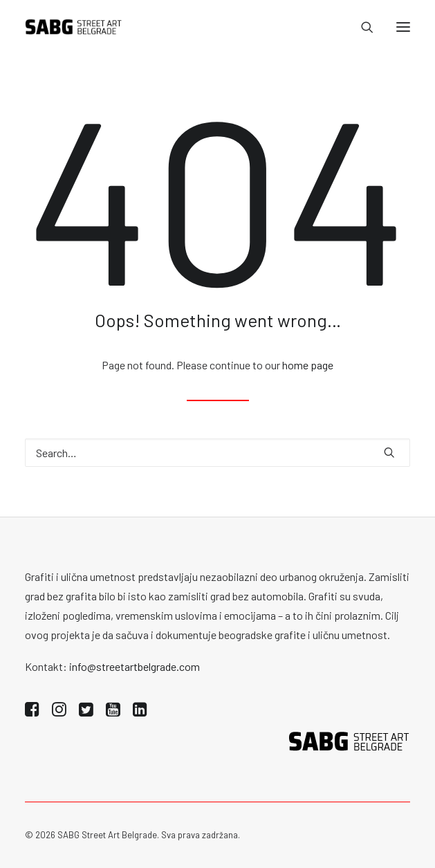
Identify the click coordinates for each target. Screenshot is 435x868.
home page (308, 365)
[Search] (361, 27)
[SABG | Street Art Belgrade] (74, 27)
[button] (403, 27)
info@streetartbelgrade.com (135, 666)
